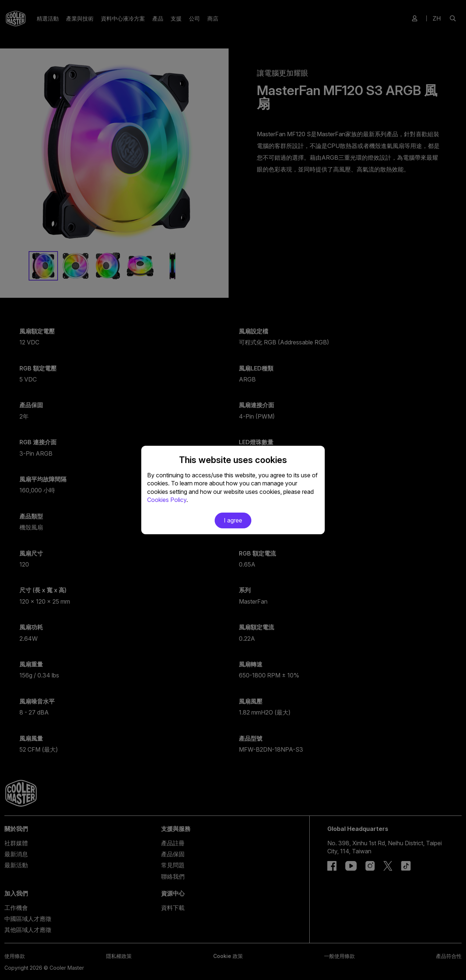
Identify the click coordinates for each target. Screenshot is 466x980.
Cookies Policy (167, 500)
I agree (233, 520)
